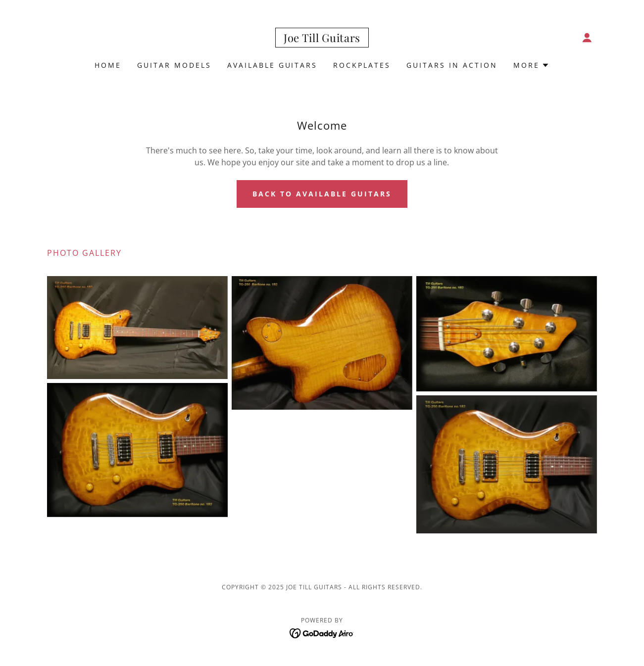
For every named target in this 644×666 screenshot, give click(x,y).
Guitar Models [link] (174, 65)
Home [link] (108, 65)
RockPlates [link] (362, 65)
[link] (322, 39)
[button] (587, 38)
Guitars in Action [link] (452, 65)
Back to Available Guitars (322, 194)
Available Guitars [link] (272, 65)
